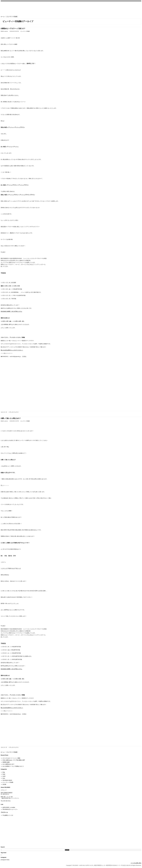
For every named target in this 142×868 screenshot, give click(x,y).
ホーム (2, 17)
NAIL (4, 778)
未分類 (4, 784)
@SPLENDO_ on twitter (9, 807)
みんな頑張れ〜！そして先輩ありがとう (13, 766)
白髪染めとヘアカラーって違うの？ (13, 29)
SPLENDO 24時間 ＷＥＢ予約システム (11, 311)
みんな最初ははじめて (8, 764)
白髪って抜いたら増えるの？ (11, 418)
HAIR (4, 776)
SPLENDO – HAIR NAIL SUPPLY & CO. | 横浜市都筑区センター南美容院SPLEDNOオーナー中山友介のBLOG (10, 8)
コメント (3, 412)
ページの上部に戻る (136, 863)
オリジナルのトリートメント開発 (11, 758)
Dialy (4, 774)
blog (4, 772)
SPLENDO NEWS (7, 780)
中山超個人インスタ (8, 815)
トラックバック (13, 412)
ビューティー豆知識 (25, 31)
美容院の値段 (6, 762)
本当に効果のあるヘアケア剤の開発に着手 (14, 760)
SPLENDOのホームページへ (10, 809)
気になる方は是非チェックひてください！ (12, 350)
